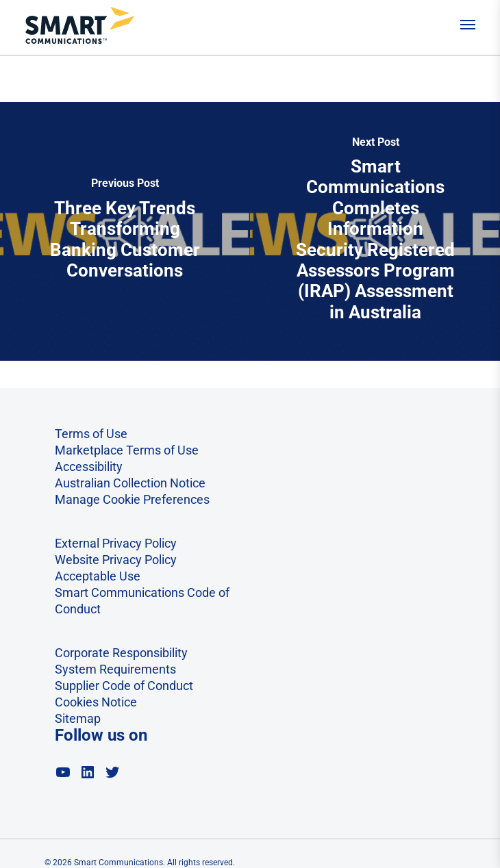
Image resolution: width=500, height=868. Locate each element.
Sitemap (78, 718)
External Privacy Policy (116, 543)
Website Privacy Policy (116, 560)
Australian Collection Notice (130, 483)
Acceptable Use (98, 576)
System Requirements (115, 669)
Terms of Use (91, 434)
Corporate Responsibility (121, 653)
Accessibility (89, 467)
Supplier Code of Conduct (124, 686)
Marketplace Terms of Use (127, 450)
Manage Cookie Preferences (132, 499)
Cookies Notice (96, 702)
